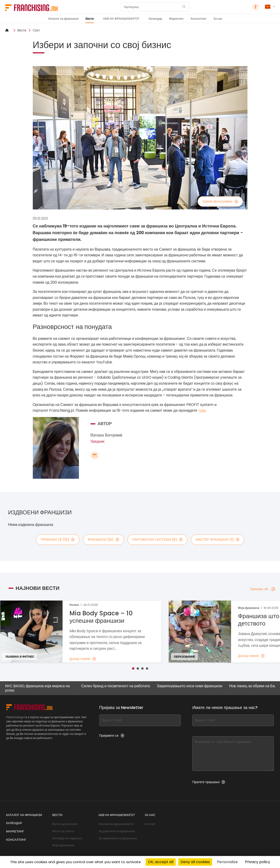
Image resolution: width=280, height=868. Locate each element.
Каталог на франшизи (64, 19)
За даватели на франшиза (117, 831)
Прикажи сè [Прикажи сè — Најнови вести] (262, 589)
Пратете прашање (209, 782)
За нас (218, 19)
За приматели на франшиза (118, 838)
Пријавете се (112, 736)
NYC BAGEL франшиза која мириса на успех (36, 688)
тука (202, 410)
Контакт (150, 824)
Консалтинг (199, 19)
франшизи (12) (103, 540)
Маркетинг (176, 19)
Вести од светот (63, 831)
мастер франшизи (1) (217, 540)
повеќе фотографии (220, 201)
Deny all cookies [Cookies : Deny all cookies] (195, 862)
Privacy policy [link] (257, 862)
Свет (36, 30)
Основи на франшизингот (116, 824)
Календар (155, 19)
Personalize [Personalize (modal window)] (227, 862)
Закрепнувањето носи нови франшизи (188, 686)
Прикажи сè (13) (58, 540)
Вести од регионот (65, 824)
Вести (90, 19)
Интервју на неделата (67, 838)
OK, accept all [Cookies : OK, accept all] (161, 862)
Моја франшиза (63, 845)
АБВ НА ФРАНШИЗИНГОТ (121, 19)
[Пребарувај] (152, 7)
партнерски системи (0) (157, 540)
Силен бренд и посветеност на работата (114, 686)
